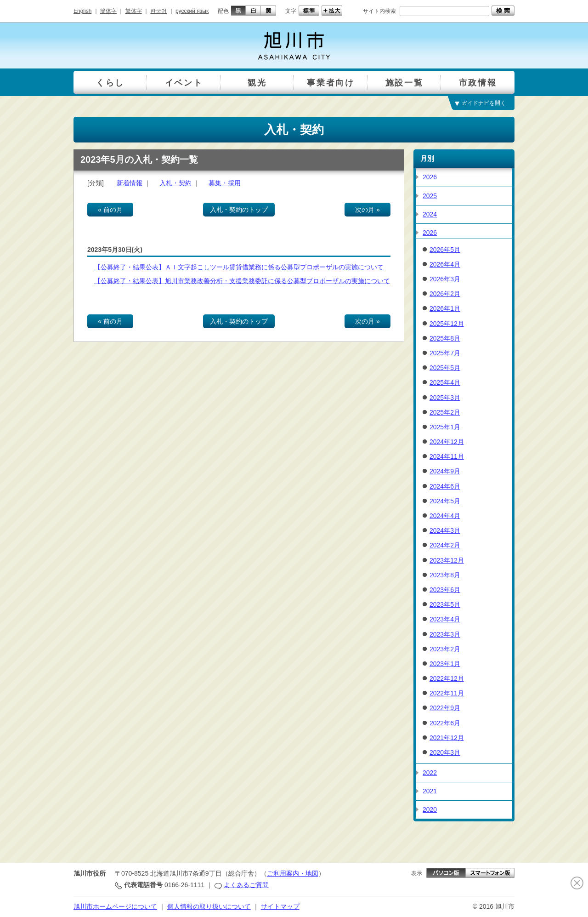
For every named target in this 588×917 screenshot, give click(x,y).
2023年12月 (447, 560)
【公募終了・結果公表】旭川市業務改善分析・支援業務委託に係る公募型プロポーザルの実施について (242, 281)
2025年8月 (445, 338)
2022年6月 (445, 723)
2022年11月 (447, 693)
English (82, 11)
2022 (430, 773)
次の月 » (367, 210)
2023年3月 (445, 634)
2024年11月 (447, 456)
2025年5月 (445, 368)
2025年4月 (445, 382)
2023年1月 (445, 664)
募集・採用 (225, 183)
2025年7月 (445, 353)
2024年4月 (445, 516)
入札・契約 (175, 183)
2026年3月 (445, 279)
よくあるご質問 (246, 885)
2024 (430, 214)
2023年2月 (445, 649)
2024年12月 (447, 442)
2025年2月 (445, 412)
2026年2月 (445, 294)
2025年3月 (445, 398)
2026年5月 (445, 250)
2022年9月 (445, 708)
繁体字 (134, 11)
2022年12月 (447, 678)
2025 (430, 196)
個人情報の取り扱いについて (209, 906)
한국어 (158, 11)
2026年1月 (445, 308)
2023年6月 (445, 590)
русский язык (192, 11)
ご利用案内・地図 (293, 873)
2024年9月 (445, 471)
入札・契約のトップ (239, 210)
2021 (430, 791)
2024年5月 (445, 501)
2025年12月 (447, 324)
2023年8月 (445, 575)
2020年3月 (445, 752)
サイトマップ (280, 906)
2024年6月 (445, 486)
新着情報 (130, 183)
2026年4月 (445, 264)
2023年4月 (445, 619)
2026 (430, 177)
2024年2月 (445, 545)
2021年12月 (447, 738)
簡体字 (108, 11)
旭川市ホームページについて (115, 906)
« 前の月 (110, 210)
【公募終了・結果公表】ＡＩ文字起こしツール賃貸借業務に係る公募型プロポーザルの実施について (239, 267)
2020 (430, 809)
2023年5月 (445, 604)
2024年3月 (445, 530)
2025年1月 (445, 427)
